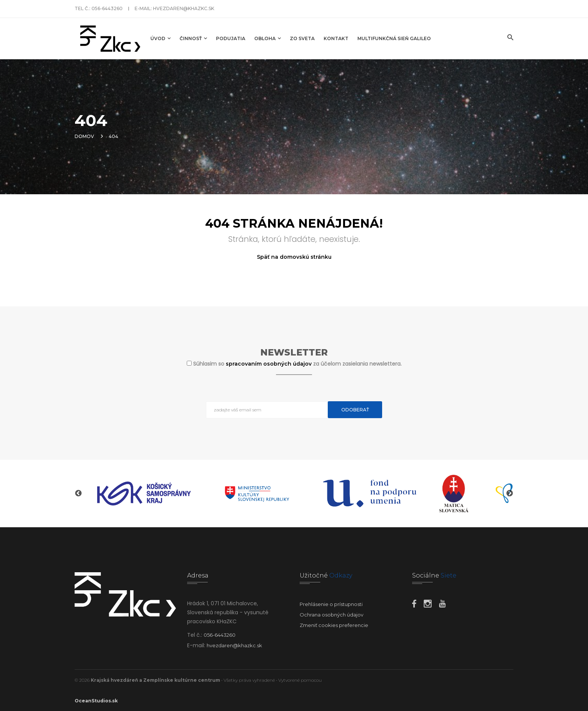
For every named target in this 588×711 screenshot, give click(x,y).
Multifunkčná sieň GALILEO (394, 38)
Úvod (160, 38)
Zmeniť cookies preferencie (334, 625)
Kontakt (336, 38)
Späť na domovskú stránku (294, 257)
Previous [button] (78, 493)
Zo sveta (302, 38)
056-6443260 (107, 8)
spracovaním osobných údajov (269, 364)
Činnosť (193, 38)
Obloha (268, 38)
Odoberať (355, 410)
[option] (144, 493)
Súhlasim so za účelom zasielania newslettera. (297, 364)
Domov (84, 136)
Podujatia (231, 38)
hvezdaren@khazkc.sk (184, 8)
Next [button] (510, 493)
